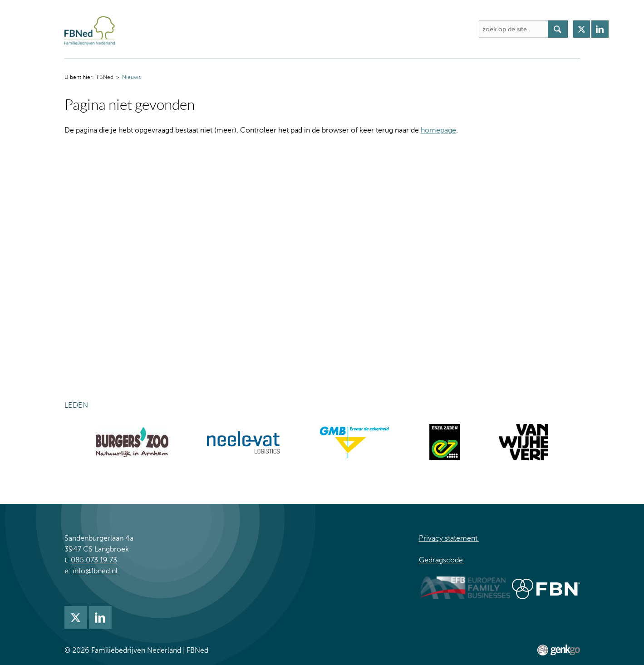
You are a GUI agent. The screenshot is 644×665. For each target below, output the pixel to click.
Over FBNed (179, 29)
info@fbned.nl (95, 571)
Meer (456, 29)
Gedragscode (442, 560)
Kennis (323, 29)
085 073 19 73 (94, 560)
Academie (281, 29)
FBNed (141, 29)
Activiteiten (232, 29)
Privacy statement (449, 538)
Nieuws (361, 29)
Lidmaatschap (410, 29)
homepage (438, 130)
